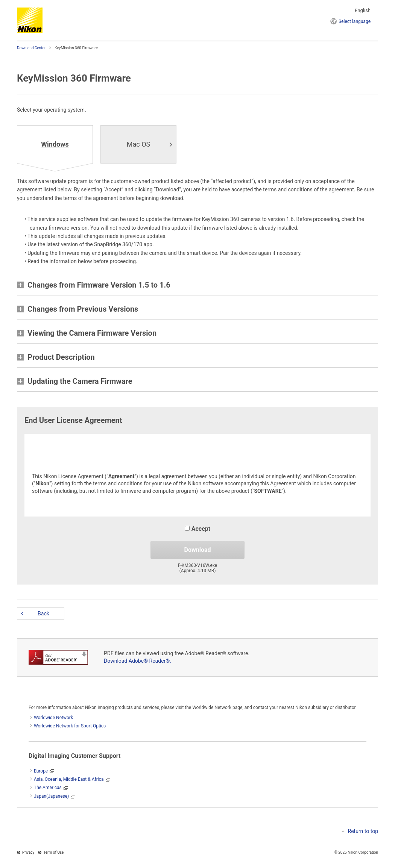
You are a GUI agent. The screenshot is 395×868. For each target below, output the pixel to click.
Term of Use (53, 852)
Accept (197, 529)
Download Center (31, 48)
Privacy (28, 852)
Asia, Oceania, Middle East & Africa (69, 779)
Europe (41, 771)
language (355, 21)
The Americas (48, 788)
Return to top (363, 831)
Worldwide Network (53, 718)
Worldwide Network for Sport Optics (70, 726)
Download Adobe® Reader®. (137, 661)
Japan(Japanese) (51, 796)
